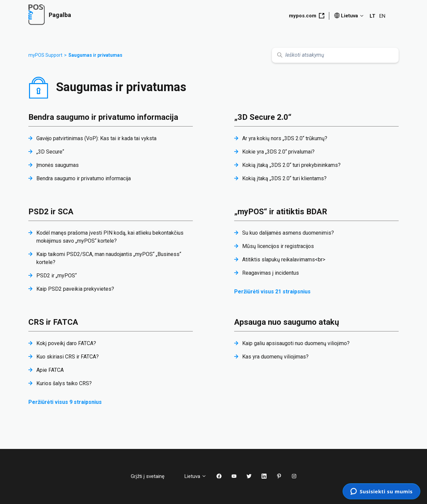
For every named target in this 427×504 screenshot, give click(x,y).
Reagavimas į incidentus (271, 273)
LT (372, 16)
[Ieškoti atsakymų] (335, 55)
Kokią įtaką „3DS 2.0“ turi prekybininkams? (291, 165)
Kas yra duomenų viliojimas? (275, 357)
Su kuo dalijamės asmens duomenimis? (288, 233)
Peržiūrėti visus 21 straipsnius (272, 292)
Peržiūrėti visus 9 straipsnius (65, 402)
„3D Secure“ (50, 152)
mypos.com (307, 16)
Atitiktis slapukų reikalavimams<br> (284, 260)
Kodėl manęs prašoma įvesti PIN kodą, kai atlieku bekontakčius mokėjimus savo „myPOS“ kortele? (110, 237)
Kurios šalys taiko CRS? (64, 383)
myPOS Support (45, 55)
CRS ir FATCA (53, 322)
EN (382, 16)
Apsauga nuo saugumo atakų (287, 322)
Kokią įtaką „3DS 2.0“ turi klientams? (284, 178)
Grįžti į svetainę (153, 476)
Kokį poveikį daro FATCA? (66, 343)
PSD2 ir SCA (51, 212)
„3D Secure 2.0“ (263, 117)
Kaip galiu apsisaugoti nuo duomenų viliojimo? (296, 343)
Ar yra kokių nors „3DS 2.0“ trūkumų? (285, 138)
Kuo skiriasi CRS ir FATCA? (68, 357)
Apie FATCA (50, 370)
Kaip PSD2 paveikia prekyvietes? (75, 289)
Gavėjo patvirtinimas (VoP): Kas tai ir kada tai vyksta (96, 138)
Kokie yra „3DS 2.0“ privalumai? (278, 152)
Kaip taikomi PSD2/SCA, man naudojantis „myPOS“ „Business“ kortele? (109, 258)
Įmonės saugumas (58, 165)
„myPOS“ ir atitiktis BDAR (281, 212)
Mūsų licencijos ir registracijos (278, 246)
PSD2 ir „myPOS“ (57, 276)
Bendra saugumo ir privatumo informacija (103, 117)
